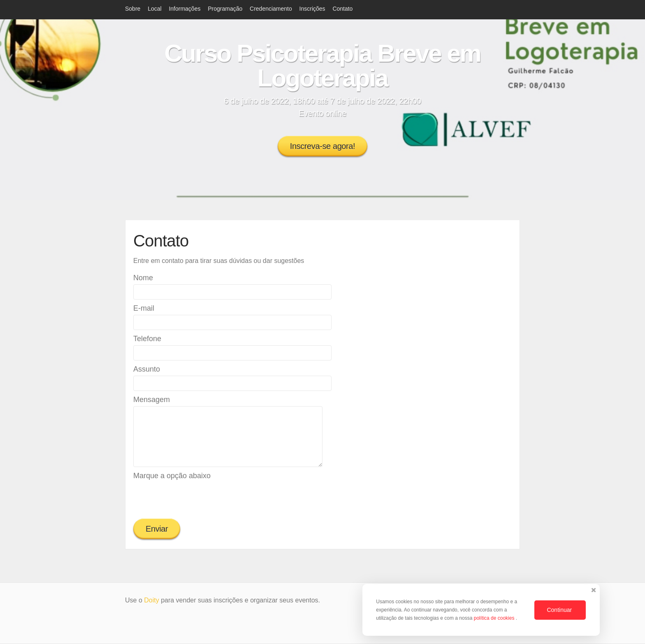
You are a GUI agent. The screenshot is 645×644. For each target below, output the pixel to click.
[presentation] (196, 498)
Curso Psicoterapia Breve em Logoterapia (323, 66)
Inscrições (312, 9)
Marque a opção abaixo (172, 476)
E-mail (144, 308)
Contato (342, 9)
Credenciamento (271, 9)
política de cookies (495, 618)
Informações (184, 9)
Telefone (147, 339)
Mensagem (152, 400)
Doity (151, 600)
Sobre (133, 9)
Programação (225, 9)
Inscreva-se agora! (322, 146)
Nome (143, 278)
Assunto (147, 369)
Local (154, 9)
